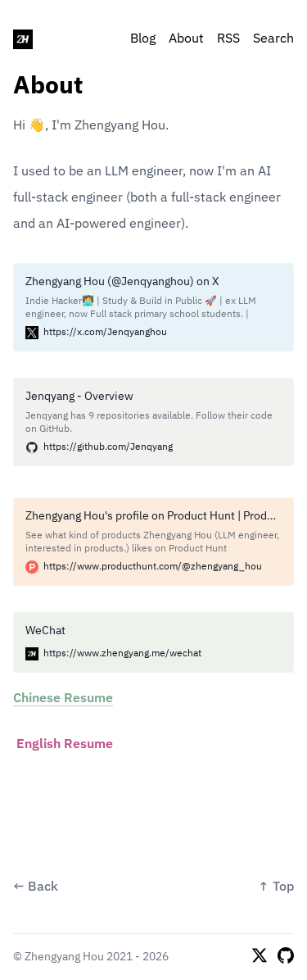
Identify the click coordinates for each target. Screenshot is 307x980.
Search (273, 39)
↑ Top (276, 887)
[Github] (286, 957)
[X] (260, 957)
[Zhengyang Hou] (23, 39)
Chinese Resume (63, 699)
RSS (228, 39)
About (186, 39)
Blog (143, 39)
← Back (36, 887)
